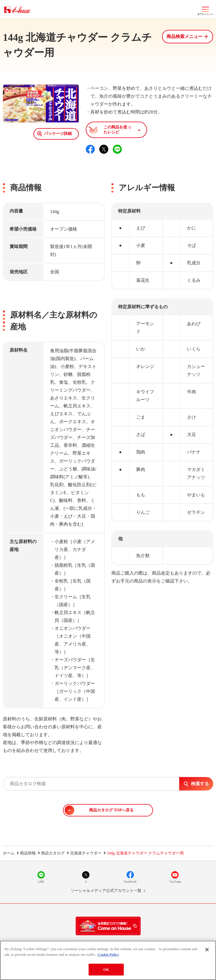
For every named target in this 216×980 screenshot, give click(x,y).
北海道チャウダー (86, 853)
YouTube (175, 877)
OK (106, 969)
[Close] (207, 950)
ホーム (9, 853)
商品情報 (28, 853)
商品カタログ (53, 853)
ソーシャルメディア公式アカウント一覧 (106, 891)
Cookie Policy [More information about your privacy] (108, 955)
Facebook (130, 877)
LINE (41, 877)
